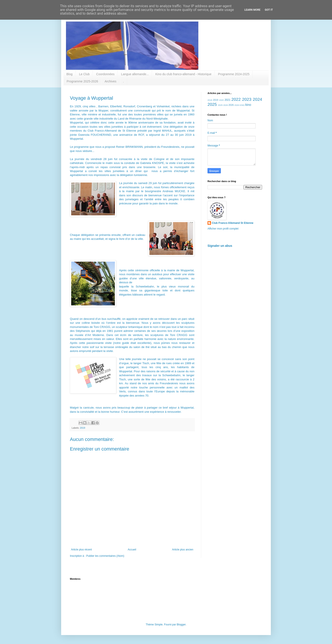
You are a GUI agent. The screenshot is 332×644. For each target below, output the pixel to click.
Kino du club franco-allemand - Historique (183, 74)
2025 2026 (223, 105)
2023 (247, 99)
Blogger (181, 625)
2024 (257, 99)
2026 (231, 105)
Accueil (132, 550)
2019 (83, 428)
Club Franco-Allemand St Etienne (233, 223)
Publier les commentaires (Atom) (105, 556)
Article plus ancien (183, 550)
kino (248, 105)
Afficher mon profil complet (223, 229)
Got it (269, 10)
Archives (111, 81)
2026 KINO (239, 105)
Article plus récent (81, 550)
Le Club (84, 74)
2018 (210, 100)
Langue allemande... (135, 74)
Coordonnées (105, 74)
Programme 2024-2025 (234, 74)
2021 (227, 100)
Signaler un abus (220, 246)
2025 (212, 104)
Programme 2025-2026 (82, 81)
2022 (236, 99)
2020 (221, 100)
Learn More (252, 10)
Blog (69, 74)
